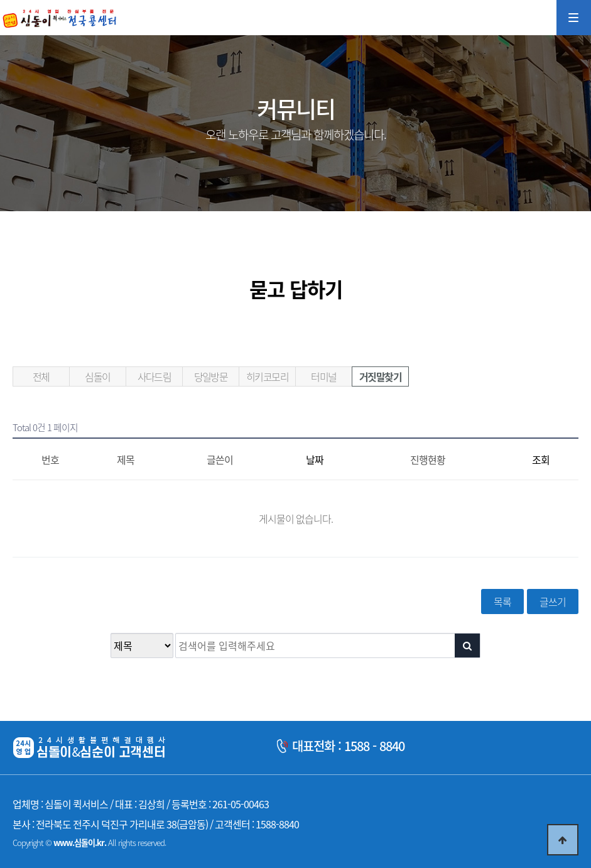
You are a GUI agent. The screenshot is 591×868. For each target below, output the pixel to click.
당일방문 (211, 376)
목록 (502, 602)
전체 (41, 376)
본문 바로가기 (0, 0)
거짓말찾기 (380, 376)
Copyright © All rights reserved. (89, 843)
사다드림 (155, 376)
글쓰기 (553, 602)
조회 (541, 459)
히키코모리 (267, 376)
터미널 (323, 376)
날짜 (315, 459)
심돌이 (97, 376)
